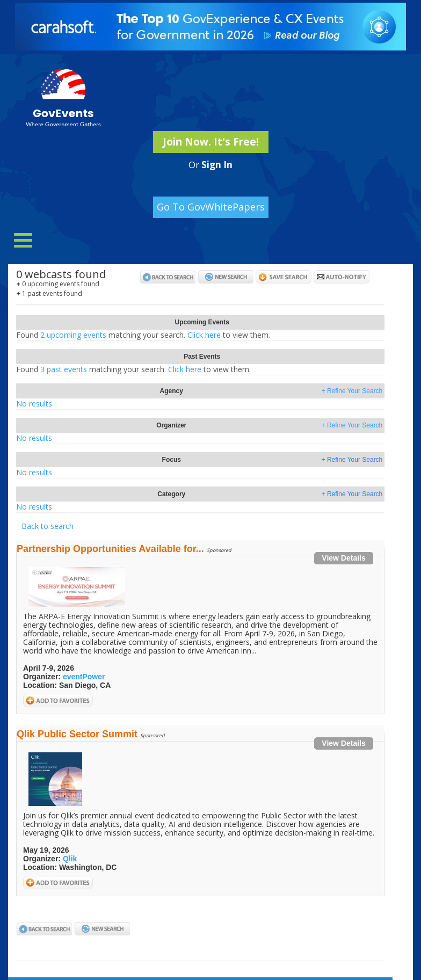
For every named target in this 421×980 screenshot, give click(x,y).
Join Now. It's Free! (211, 142)
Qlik (70, 859)
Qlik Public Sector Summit (77, 734)
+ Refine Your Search (352, 391)
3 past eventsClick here (133, 369)
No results (34, 404)
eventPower (84, 677)
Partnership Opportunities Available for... (110, 549)
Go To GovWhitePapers (211, 207)
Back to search (48, 526)
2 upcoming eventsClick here (143, 335)
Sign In (217, 165)
